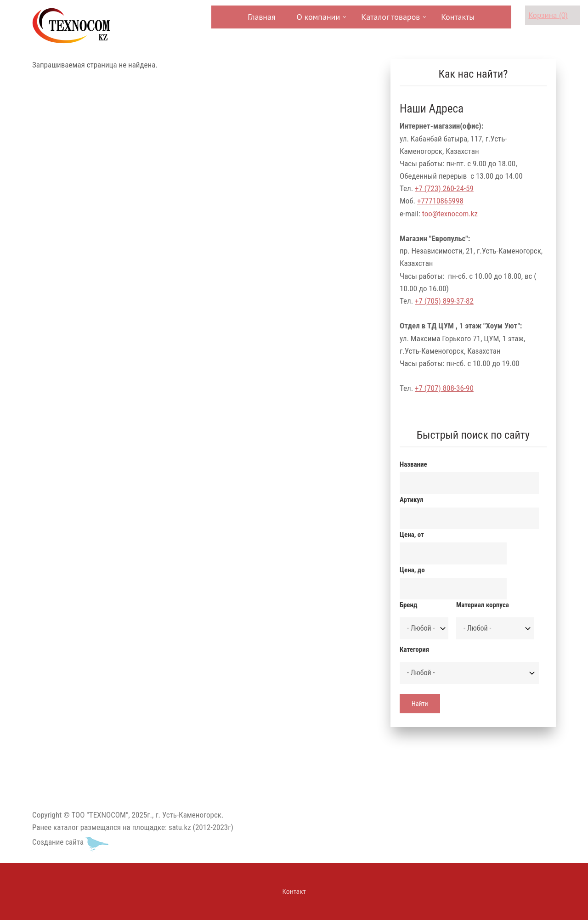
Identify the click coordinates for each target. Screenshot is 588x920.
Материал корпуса (483, 605)
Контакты (458, 17)
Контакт (294, 891)
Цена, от (412, 535)
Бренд (408, 605)
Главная (261, 17)
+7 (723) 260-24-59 (444, 188)
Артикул (411, 500)
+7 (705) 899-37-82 (444, 301)
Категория (414, 649)
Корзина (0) (548, 15)
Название (413, 464)
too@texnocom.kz (450, 214)
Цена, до (412, 570)
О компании (318, 20)
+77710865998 (440, 201)
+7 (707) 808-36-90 (444, 388)
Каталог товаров (390, 20)
